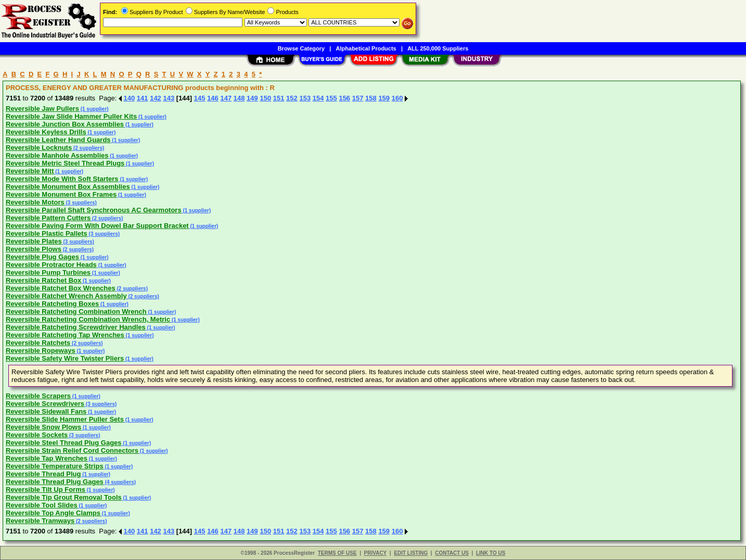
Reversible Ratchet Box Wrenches (61, 288)
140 (130, 98)
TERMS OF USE (337, 553)
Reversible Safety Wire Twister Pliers (65, 358)
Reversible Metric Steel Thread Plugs (65, 163)
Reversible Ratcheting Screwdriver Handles (76, 327)
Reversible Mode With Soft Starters (62, 179)
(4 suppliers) (120, 482)
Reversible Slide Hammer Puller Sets (65, 419)
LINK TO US (491, 553)
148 (239, 98)
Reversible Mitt (30, 171)
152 (292, 98)
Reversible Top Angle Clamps (53, 513)
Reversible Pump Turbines (48, 272)
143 (169, 98)
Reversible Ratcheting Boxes (52, 304)
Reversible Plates (34, 241)
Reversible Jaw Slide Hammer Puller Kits (71, 116)
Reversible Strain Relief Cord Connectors (72, 450)
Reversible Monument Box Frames (61, 194)
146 (213, 98)
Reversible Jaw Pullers (42, 109)
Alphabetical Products (366, 48)
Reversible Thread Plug (43, 474)
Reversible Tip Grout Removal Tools (64, 497)
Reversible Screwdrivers (45, 404)
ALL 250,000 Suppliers (438, 48)
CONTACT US (452, 553)
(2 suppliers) (88, 148)
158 (371, 98)
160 (397, 98)
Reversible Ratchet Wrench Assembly (66, 296)
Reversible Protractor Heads (51, 265)
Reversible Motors (35, 202)
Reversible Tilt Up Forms (46, 489)
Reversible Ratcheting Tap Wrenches (65, 335)
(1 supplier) (94, 109)
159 (384, 98)
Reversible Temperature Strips (55, 466)
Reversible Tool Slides (42, 505)
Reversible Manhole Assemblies (57, 155)
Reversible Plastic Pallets (47, 233)
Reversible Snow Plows (43, 427)
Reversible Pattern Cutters (48, 218)
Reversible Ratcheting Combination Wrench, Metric (88, 319)
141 (143, 98)
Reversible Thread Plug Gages (55, 482)
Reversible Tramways (40, 521)
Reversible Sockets (37, 435)
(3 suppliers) (81, 203)
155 (331, 98)
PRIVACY (376, 553)
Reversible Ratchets (38, 343)
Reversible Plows (34, 249)
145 (200, 98)
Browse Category (301, 48)
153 (305, 98)
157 (358, 98)
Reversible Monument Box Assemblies (68, 187)
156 (344, 98)
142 (156, 98)
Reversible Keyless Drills (46, 132)
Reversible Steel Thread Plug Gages (64, 443)
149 (252, 98)
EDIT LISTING (411, 553)
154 (318, 98)
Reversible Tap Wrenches (47, 458)
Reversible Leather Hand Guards (58, 140)
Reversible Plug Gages (42, 257)
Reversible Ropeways (41, 351)
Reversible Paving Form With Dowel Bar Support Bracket (97, 226)
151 (279, 98)
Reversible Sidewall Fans (46, 411)
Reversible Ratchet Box (43, 280)
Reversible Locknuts (39, 148)
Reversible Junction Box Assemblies (65, 124)
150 (265, 98)
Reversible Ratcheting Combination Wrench (76, 311)
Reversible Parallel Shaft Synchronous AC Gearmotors (94, 210)
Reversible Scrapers (38, 396)
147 (226, 98)
